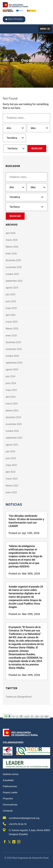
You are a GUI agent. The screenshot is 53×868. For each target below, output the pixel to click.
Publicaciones (10, 786)
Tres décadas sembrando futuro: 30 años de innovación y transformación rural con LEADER (26, 521)
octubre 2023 (12, 431)
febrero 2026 (12, 247)
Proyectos (8, 799)
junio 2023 (11, 458)
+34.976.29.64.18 (15, 824)
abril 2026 (11, 233)
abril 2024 (11, 397)
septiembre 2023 (14, 438)
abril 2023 (11, 472)
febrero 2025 (12, 329)
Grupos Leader (10, 792)
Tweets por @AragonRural (19, 697)
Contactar (8, 811)
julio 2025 (10, 294)
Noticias (14, 505)
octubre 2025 (12, 274)
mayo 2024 (11, 390)
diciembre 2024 (13, 342)
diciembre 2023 (13, 417)
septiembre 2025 (14, 281)
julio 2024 (10, 376)
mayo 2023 (11, 465)
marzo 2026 (12, 240)
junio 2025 (11, 301)
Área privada (14, 19)
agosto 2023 (12, 445)
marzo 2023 (12, 479)
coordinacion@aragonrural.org (21, 818)
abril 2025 (11, 315)
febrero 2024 (12, 411)
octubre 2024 (12, 356)
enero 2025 (11, 336)
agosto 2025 (12, 288)
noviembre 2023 (14, 424)
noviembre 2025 (14, 267)
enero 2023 (11, 492)
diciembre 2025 (13, 260)
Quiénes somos (11, 774)
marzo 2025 (12, 322)
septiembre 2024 (14, 363)
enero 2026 (11, 254)
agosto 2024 (12, 370)
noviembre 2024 (14, 349)
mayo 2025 (11, 308)
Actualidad (8, 780)
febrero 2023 (12, 486)
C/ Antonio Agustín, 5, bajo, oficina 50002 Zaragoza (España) (26, 832)
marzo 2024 (12, 404)
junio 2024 (11, 383)
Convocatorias (10, 805)
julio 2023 (10, 451)
